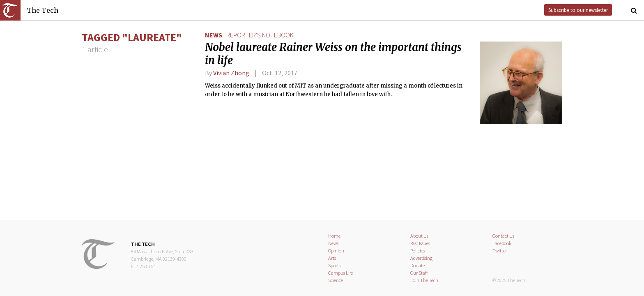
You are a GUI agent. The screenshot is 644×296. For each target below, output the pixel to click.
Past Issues (420, 243)
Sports (334, 265)
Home (334, 236)
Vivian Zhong (231, 73)
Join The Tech (424, 280)
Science (336, 280)
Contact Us (503, 236)
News (214, 35)
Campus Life (340, 273)
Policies (417, 251)
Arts (332, 258)
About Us (419, 236)
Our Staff (419, 273)
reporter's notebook (260, 35)
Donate (417, 265)
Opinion (336, 251)
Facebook (502, 243)
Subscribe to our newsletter (578, 10)
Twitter (500, 251)
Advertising (421, 258)
